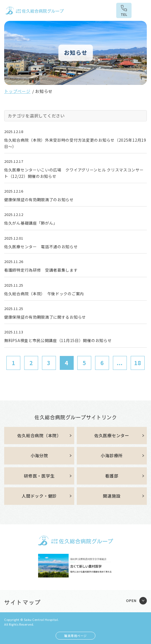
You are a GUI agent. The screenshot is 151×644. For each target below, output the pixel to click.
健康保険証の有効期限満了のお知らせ (39, 200)
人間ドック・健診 (39, 496)
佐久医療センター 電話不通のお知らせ (41, 247)
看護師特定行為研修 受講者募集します (41, 270)
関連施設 (112, 496)
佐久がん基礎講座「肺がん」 (31, 223)
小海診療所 (112, 455)
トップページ (17, 91)
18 (138, 363)
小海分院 (39, 455)
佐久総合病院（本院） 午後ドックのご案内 (44, 294)
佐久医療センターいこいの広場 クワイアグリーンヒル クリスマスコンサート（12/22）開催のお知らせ (74, 173)
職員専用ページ (75, 636)
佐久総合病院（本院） (39, 435)
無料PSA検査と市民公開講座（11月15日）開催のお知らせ (58, 340)
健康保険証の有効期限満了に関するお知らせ (45, 317)
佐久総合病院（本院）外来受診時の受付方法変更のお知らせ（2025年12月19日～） (75, 143)
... (120, 363)
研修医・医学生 (39, 476)
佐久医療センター (112, 435)
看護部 (112, 476)
